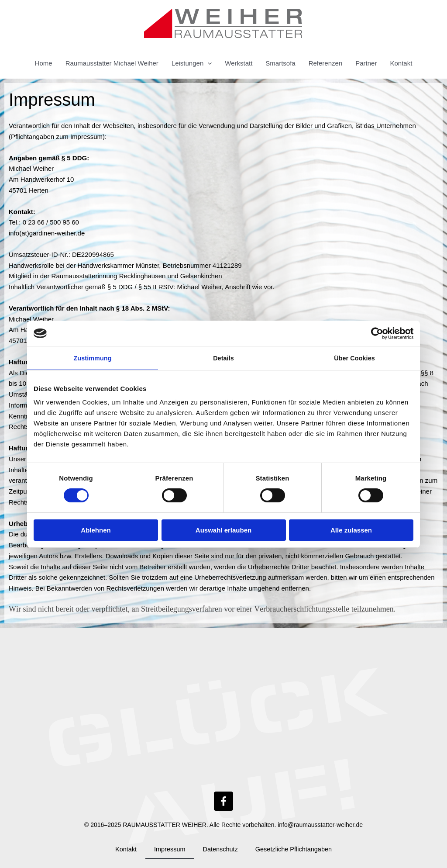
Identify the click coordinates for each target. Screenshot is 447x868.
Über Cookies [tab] (354, 358)
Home (44, 63)
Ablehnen (96, 531)
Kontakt (401, 63)
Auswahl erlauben (223, 531)
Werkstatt (239, 63)
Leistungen (192, 63)
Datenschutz (220, 849)
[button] (208, 63)
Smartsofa (280, 63)
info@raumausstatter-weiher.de (320, 825)
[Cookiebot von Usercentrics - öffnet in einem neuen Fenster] (375, 333)
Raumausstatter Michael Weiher (112, 63)
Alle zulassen (351, 531)
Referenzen (326, 63)
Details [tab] (223, 358)
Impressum (168, 849)
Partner (366, 63)
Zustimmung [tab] (93, 358)
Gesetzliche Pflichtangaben (295, 849)
